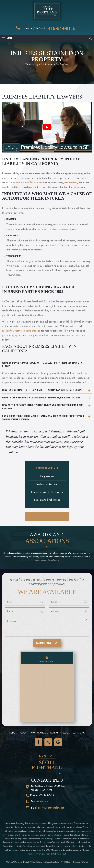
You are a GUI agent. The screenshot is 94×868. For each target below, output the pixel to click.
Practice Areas (38, 733)
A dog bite (14, 182)
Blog (65, 733)
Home (12, 733)
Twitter (48, 742)
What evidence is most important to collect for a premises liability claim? (42, 364)
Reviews (54, 733)
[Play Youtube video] (47, 127)
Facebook (38, 742)
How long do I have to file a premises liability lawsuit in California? (42, 390)
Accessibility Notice (59, 862)
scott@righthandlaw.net (51, 808)
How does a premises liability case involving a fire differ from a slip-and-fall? (43, 407)
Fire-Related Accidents (47, 484)
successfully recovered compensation (21, 331)
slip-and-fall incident (31, 182)
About (23, 733)
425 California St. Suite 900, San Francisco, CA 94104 (48, 788)
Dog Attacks (47, 477)
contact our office (76, 335)
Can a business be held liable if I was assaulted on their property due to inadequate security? (43, 418)
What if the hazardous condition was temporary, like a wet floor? (41, 397)
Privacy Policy (80, 862)
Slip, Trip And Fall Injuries (47, 500)
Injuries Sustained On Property (47, 492)
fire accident (71, 182)
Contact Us (79, 733)
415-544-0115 (62, 28)
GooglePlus (58, 742)
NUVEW (10, 862)
